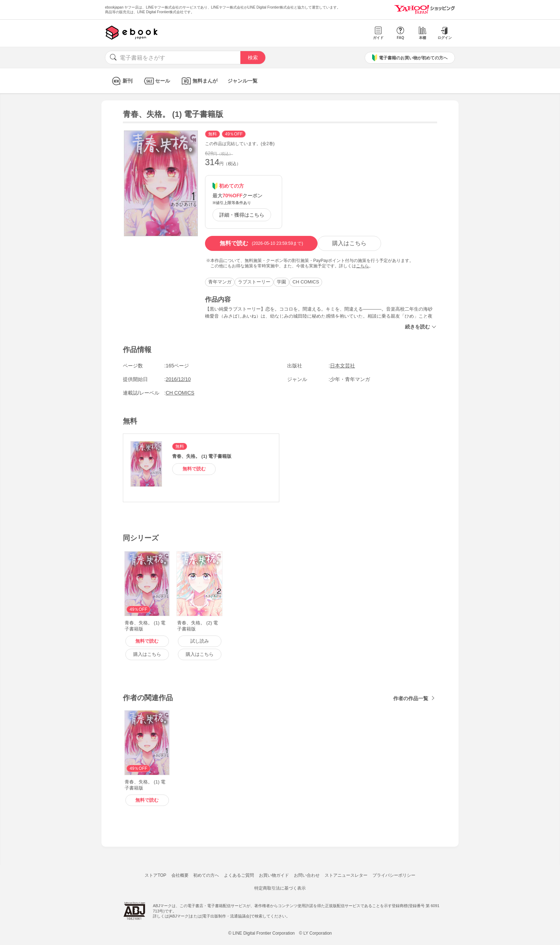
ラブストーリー (254, 282)
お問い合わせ (307, 875)
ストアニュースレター (346, 875)
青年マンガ (220, 282)
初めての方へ (206, 875)
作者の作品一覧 (411, 698)
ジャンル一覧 (242, 81)
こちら (362, 266)
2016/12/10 (178, 379)
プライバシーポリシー (394, 875)
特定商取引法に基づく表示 (280, 888)
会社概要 (180, 875)
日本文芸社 (342, 366)
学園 (281, 282)
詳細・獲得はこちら (242, 215)
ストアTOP (155, 875)
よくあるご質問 (239, 875)
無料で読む (261, 243)
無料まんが (199, 81)
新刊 (121, 81)
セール (156, 81)
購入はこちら (349, 243)
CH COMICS (306, 282)
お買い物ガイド (274, 875)
